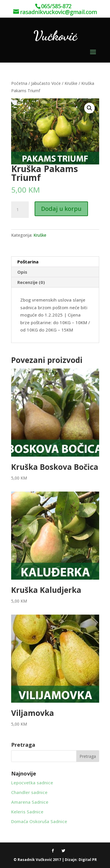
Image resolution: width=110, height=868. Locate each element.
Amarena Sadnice (30, 802)
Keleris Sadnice (27, 812)
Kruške (71, 83)
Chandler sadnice (29, 792)
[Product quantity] (20, 210)
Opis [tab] (22, 272)
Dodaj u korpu (61, 209)
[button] (89, 108)
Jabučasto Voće (46, 83)
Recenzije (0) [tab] (31, 282)
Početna (19, 83)
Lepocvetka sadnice (32, 783)
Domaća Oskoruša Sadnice (39, 821)
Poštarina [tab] (28, 262)
